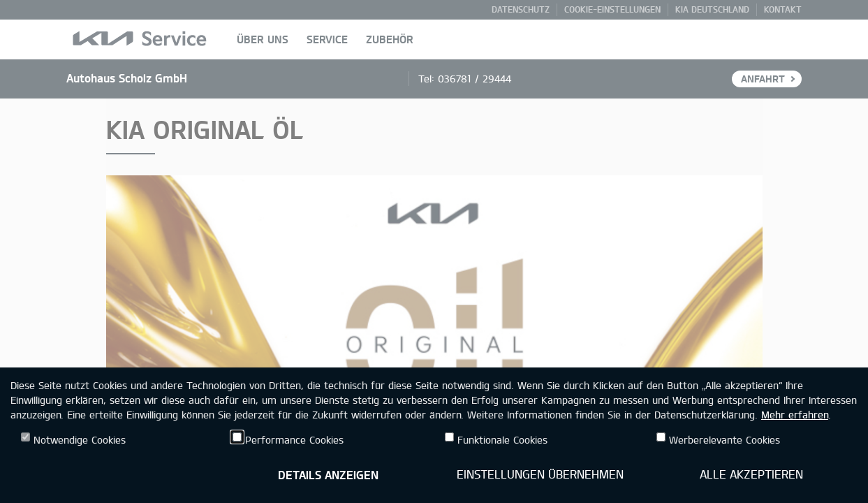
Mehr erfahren (795, 415)
